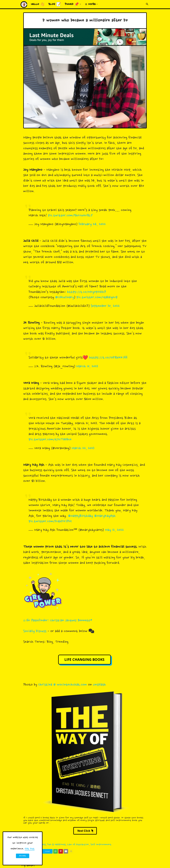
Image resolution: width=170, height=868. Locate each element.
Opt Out (30, 849)
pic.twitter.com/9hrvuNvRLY (70, 216)
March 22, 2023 (83, 448)
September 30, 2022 (105, 306)
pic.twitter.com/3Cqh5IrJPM (50, 521)
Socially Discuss (35, 631)
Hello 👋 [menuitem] (38, 4)
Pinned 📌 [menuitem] (72, 4)
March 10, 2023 (87, 367)
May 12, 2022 (114, 530)
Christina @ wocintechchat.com (63, 685)
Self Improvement (101, 845)
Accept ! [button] (23, 856)
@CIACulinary (65, 297)
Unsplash (99, 685)
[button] (147, 4)
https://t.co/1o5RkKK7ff (108, 358)
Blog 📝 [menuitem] (55, 4)
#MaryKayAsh (105, 516)
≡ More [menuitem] (90, 4)
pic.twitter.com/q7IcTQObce (50, 440)
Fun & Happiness (56, 845)
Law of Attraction (78, 845)
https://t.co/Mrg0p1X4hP (87, 292)
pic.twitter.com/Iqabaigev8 (97, 297)
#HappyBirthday (80, 516)
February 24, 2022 (92, 224)
